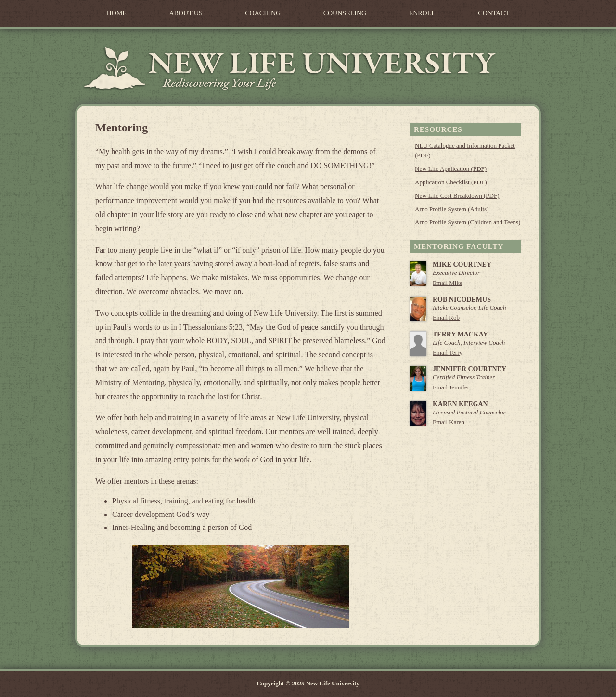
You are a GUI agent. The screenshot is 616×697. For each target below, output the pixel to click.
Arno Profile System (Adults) (452, 209)
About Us (186, 13)
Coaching (263, 13)
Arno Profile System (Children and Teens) (468, 222)
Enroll (422, 13)
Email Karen (449, 422)
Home (117, 13)
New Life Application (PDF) (451, 169)
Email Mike (448, 283)
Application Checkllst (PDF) (451, 182)
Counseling (345, 13)
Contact (494, 13)
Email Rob (446, 317)
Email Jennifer (451, 387)
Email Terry (448, 353)
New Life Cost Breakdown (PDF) (457, 196)
